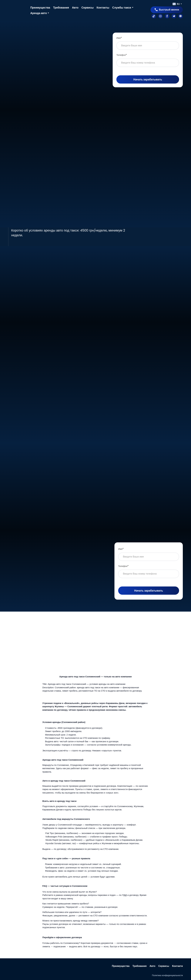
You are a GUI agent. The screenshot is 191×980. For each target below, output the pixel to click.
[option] (176, 4)
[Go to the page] (17, 10)
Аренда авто (39, 13)
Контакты (103, 8)
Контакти (177, 966)
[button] (167, 10)
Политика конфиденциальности (167, 975)
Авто (75, 8)
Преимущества (40, 8)
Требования (61, 8)
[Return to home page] (17, 966)
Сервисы (88, 8)
